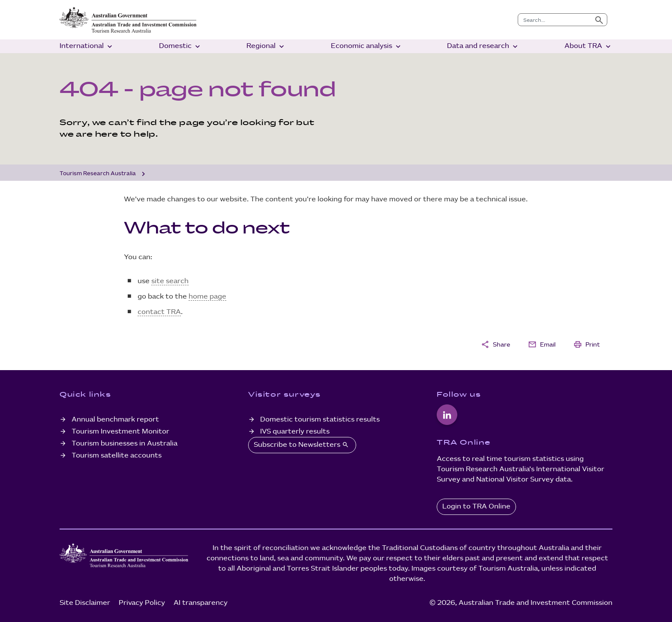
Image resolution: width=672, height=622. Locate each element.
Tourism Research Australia (98, 173)
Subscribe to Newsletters (302, 445)
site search (170, 281)
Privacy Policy (142, 603)
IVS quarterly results (295, 432)
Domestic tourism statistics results (320, 420)
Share (495, 344)
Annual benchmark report (115, 420)
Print (587, 344)
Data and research (483, 46)
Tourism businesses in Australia (124, 444)
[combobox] (555, 20)
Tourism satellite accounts (117, 456)
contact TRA (159, 312)
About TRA (588, 46)
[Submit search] (599, 20)
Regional (266, 46)
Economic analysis (367, 46)
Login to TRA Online (476, 507)
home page (207, 297)
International (87, 46)
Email (542, 344)
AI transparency (201, 603)
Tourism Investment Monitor (120, 432)
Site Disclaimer (85, 603)
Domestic (180, 46)
